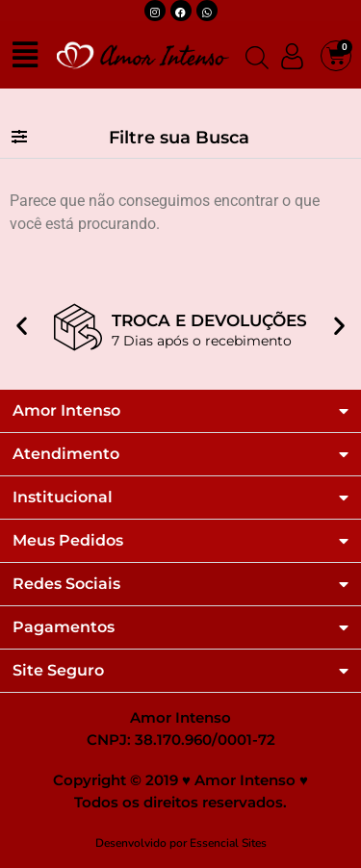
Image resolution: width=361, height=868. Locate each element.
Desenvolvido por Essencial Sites (181, 843)
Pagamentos (64, 627)
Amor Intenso (66, 411)
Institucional (63, 498)
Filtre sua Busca (179, 138)
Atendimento (66, 454)
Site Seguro (58, 671)
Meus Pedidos (68, 541)
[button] (180, 138)
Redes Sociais (66, 584)
